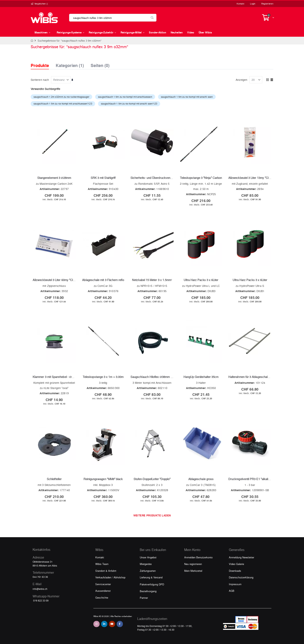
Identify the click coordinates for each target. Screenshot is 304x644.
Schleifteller (54, 479)
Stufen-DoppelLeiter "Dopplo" (152, 479)
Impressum (235, 584)
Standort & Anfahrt (106, 571)
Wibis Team (102, 564)
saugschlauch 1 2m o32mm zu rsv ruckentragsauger (61, 97)
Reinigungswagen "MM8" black (103, 479)
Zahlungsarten (148, 571)
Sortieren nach (40, 80)
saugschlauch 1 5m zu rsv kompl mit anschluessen (125, 97)
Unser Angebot (148, 557)
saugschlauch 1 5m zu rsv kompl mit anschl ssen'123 (129, 104)
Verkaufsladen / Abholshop (110, 577)
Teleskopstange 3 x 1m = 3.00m (103, 377)
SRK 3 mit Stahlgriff (103, 178)
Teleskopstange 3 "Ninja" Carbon (201, 178)
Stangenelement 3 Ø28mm (54, 178)
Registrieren (267, 4)
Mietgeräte (146, 564)
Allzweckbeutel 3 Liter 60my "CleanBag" (58, 280)
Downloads (235, 571)
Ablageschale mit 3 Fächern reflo (103, 280)
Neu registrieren (193, 564)
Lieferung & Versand (151, 577)
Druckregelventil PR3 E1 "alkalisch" (251, 479)
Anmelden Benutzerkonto (198, 557)
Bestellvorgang (148, 591)
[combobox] (113, 18)
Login (253, 4)
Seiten (100, 64)
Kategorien (70, 64)
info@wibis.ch (40, 589)
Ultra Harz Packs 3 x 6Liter (201, 280)
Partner (144, 598)
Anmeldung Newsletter (241, 557)
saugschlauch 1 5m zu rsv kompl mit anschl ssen (187, 97)
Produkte (40, 65)
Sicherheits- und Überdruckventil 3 (152, 178)
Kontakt (240, 4)
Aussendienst (103, 591)
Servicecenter (103, 584)
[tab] (43, 62)
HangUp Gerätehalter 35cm (201, 377)
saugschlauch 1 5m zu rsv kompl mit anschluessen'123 (63, 104)
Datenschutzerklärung (241, 577)
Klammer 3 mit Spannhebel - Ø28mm (56, 377)
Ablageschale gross (201, 479)
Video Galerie (236, 564)
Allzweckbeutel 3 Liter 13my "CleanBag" (254, 178)
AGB (232, 591)
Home (32, 41)
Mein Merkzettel (193, 571)
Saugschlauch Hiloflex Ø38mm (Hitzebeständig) (161, 377)
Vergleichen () (39, 4)
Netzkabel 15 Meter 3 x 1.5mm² (152, 280)
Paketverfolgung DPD (152, 584)
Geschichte (102, 597)
